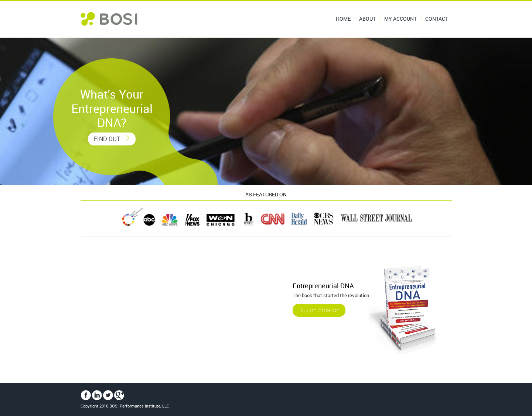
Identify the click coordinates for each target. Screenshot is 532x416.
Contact (437, 19)
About (367, 19)
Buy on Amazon (319, 310)
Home (343, 19)
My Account (400, 19)
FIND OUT (112, 139)
